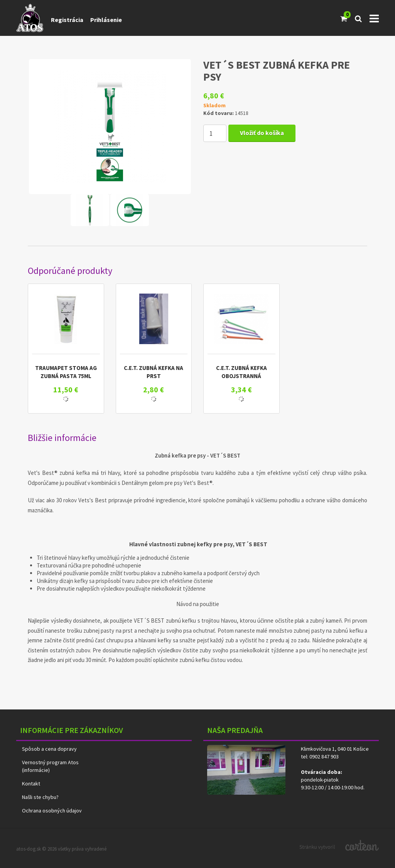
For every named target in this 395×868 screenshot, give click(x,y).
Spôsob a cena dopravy (49, 749)
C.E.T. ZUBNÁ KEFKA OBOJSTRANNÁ (241, 372)
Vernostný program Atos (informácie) (50, 766)
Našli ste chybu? (40, 797)
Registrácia (67, 20)
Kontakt (31, 784)
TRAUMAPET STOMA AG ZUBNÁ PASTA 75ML (66, 372)
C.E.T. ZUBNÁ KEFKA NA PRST (154, 372)
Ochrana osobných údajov (52, 811)
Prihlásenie (106, 20)
